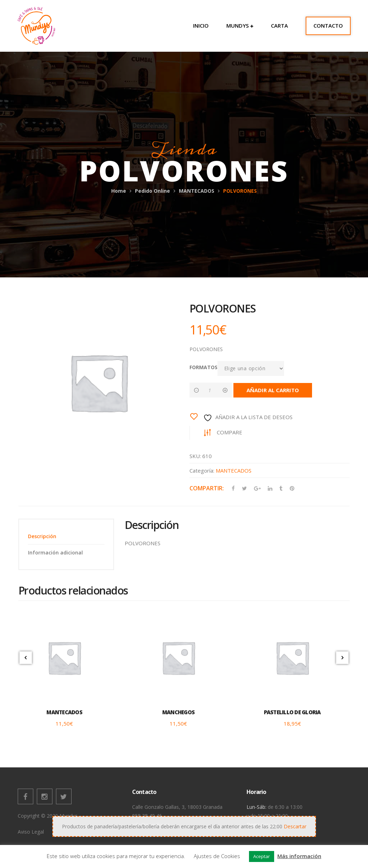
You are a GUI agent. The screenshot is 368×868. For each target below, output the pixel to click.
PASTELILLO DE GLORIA (292, 712)
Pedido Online (152, 191)
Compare (230, 432)
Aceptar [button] (262, 856)
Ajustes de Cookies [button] (217, 856)
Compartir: (207, 488)
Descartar (295, 826)
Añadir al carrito (273, 390)
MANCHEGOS (178, 712)
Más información (299, 856)
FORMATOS (203, 367)
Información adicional (55, 553)
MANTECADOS (197, 191)
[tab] (66, 536)
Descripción (42, 536)
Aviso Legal (31, 832)
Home (119, 191)
